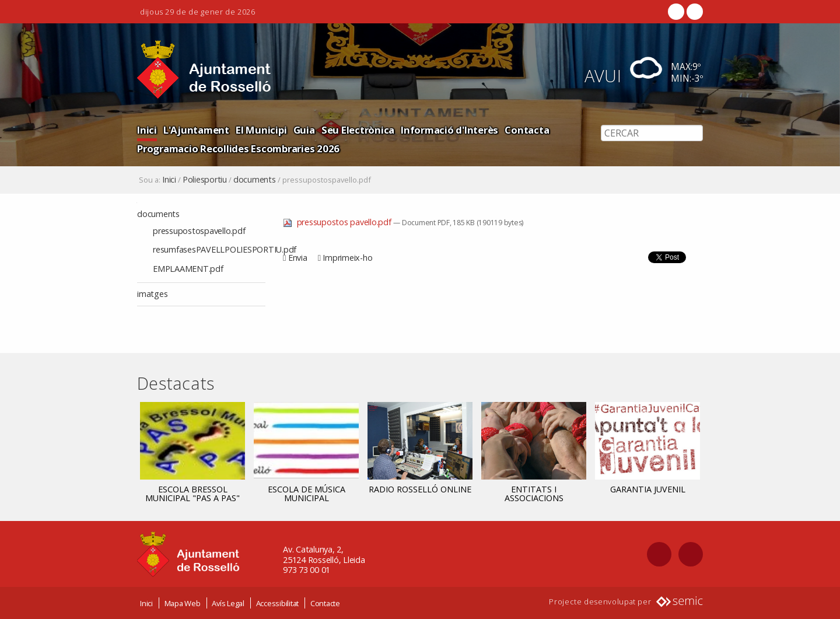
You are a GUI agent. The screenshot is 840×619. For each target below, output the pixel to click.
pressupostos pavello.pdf (338, 222)
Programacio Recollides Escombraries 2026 (238, 148)
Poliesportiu (205, 180)
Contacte (325, 603)
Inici (147, 130)
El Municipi (261, 130)
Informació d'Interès (449, 130)
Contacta (527, 130)
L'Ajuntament (196, 130)
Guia (304, 130)
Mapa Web (183, 603)
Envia (298, 258)
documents (255, 180)
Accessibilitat (278, 603)
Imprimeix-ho (347, 258)
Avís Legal (228, 603)
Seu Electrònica (358, 130)
